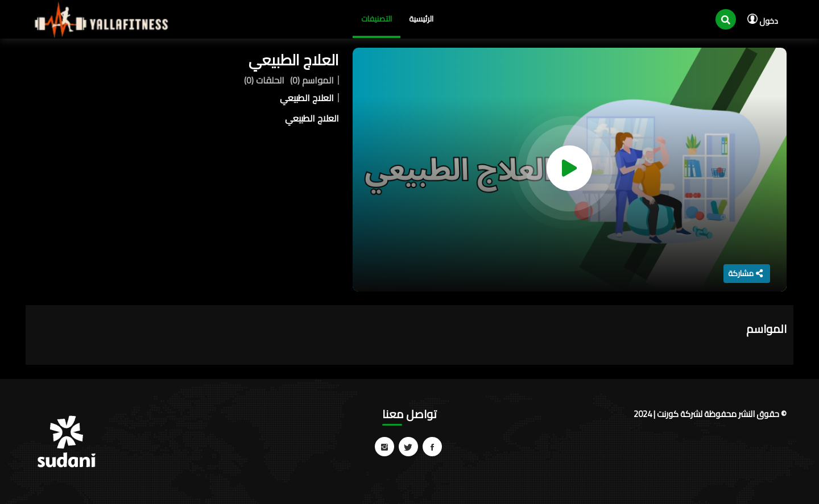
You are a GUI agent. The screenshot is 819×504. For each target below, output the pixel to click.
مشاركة (745, 273)
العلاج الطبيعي (294, 60)
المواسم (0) (312, 80)
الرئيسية (421, 19)
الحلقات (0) (264, 80)
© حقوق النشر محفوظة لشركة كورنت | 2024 (710, 414)
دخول (763, 21)
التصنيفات (377, 19)
